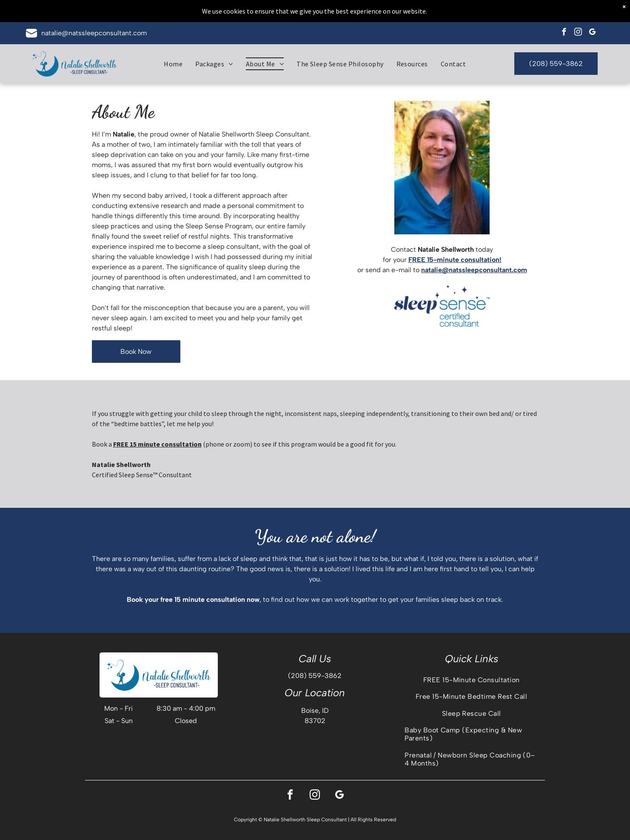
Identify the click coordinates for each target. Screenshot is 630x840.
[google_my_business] (592, 33)
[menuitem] (173, 64)
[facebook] (564, 33)
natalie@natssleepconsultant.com (94, 33)
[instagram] (578, 33)
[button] (214, 64)
